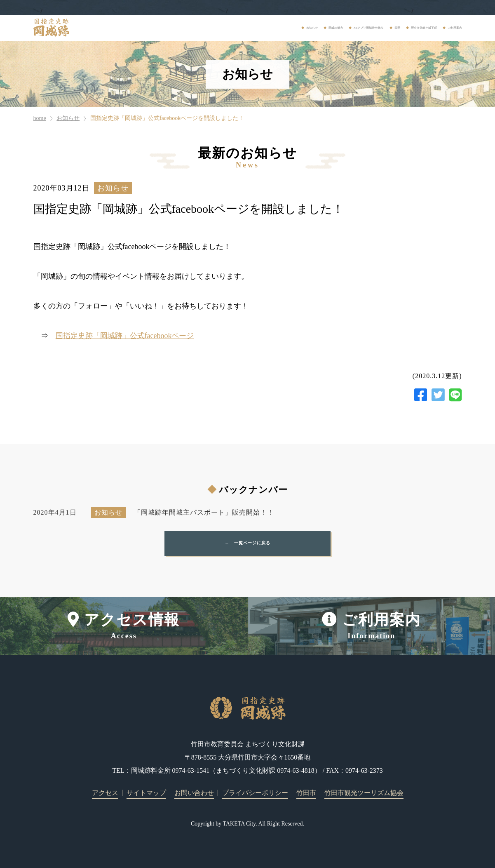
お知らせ (169, 28)
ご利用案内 (446, 28)
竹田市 (306, 793)
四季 (334, 28)
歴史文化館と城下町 (385, 28)
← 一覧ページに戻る (248, 543)
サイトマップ (146, 793)
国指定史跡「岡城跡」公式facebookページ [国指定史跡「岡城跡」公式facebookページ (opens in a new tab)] (125, 336)
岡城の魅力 (213, 28)
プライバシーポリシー (255, 793)
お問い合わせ (194, 793)
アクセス (105, 793)
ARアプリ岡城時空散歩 (278, 28)
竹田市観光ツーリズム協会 (364, 793)
